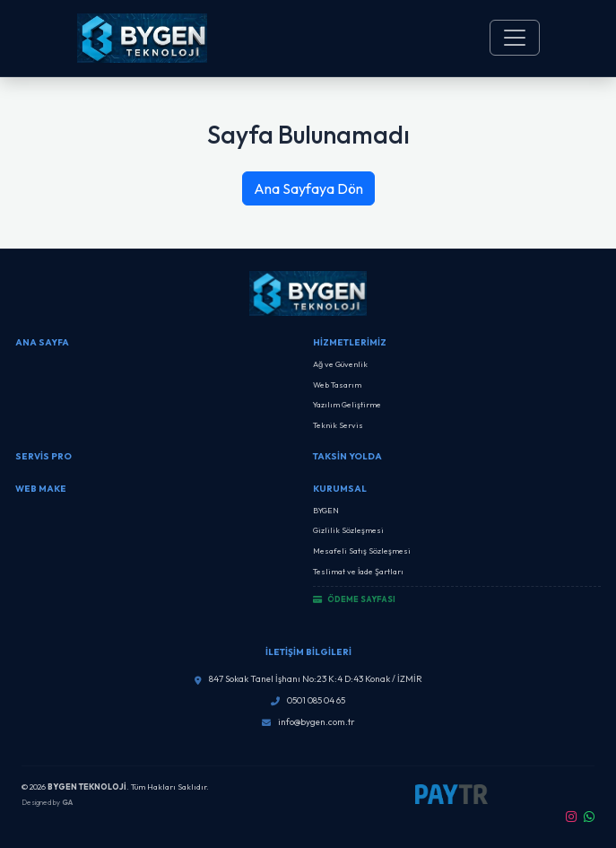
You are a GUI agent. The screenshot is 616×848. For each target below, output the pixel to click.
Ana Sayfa (42, 342)
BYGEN (326, 510)
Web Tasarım (337, 385)
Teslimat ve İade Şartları (358, 571)
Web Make (41, 489)
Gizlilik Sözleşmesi (348, 530)
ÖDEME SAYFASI (354, 599)
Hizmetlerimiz (350, 342)
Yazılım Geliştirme (347, 404)
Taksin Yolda (347, 456)
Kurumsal (340, 489)
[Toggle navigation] (515, 38)
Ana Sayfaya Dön (308, 188)
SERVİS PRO (43, 456)
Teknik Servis (338, 425)
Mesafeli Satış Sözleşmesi (362, 551)
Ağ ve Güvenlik (340, 364)
